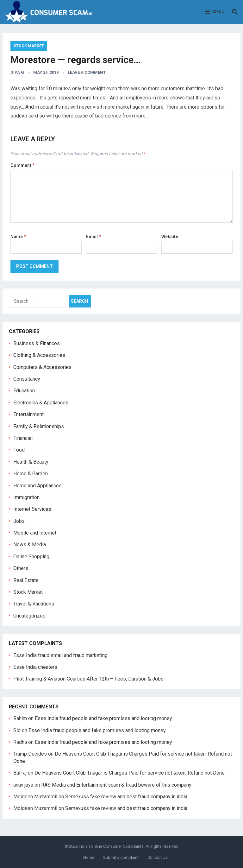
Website (170, 237)
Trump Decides (30, 754)
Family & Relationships (39, 426)
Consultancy (27, 379)
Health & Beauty (31, 462)
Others (21, 568)
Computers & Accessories (42, 367)
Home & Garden (31, 474)
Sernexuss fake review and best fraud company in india (126, 797)
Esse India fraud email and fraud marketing (60, 655)
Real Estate (26, 580)
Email (93, 237)
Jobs (19, 521)
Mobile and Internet (35, 533)
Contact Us (158, 857)
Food (19, 450)
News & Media (30, 545)
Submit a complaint (121, 857)
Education (24, 391)
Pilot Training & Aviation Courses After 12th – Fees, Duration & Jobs (88, 679)
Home (89, 857)
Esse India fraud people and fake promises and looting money (103, 718)
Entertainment (28, 414)
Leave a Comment (87, 72)
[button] (215, 12)
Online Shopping (31, 557)
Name (18, 237)
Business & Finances (37, 343)
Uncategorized (29, 616)
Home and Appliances (37, 486)
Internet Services (32, 509)
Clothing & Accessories (39, 355)
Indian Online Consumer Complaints (111, 846)
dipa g (17, 72)
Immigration (26, 497)
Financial (23, 438)
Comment (22, 165)
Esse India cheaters (35, 667)
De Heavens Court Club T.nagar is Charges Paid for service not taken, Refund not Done (130, 773)
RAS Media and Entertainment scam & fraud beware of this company (116, 785)
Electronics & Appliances (41, 403)
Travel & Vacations (34, 604)
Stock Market (29, 46)
